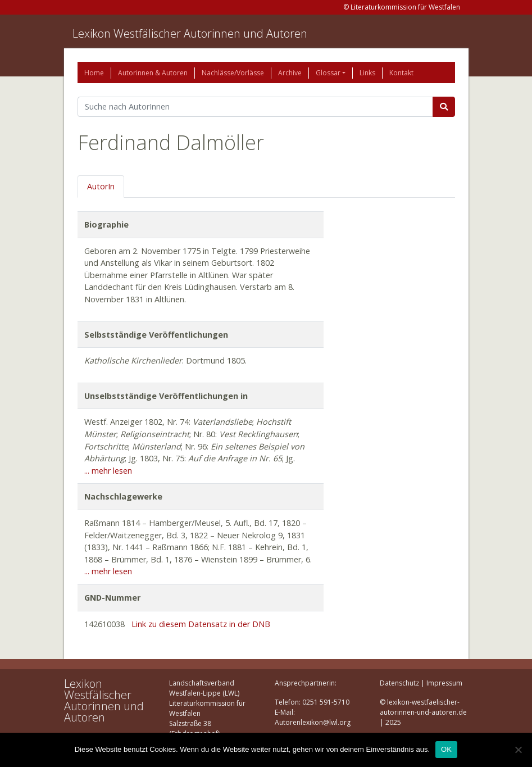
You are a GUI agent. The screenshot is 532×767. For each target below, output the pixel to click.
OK (446, 749)
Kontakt (401, 73)
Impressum (444, 683)
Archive (290, 73)
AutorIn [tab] (101, 186)
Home (94, 73)
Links (367, 73)
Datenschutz (399, 683)
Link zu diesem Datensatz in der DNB (201, 624)
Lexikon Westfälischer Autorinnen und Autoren (190, 33)
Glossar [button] (328, 73)
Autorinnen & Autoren (153, 73)
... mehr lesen (108, 471)
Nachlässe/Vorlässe (233, 73)
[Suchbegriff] (255, 107)
